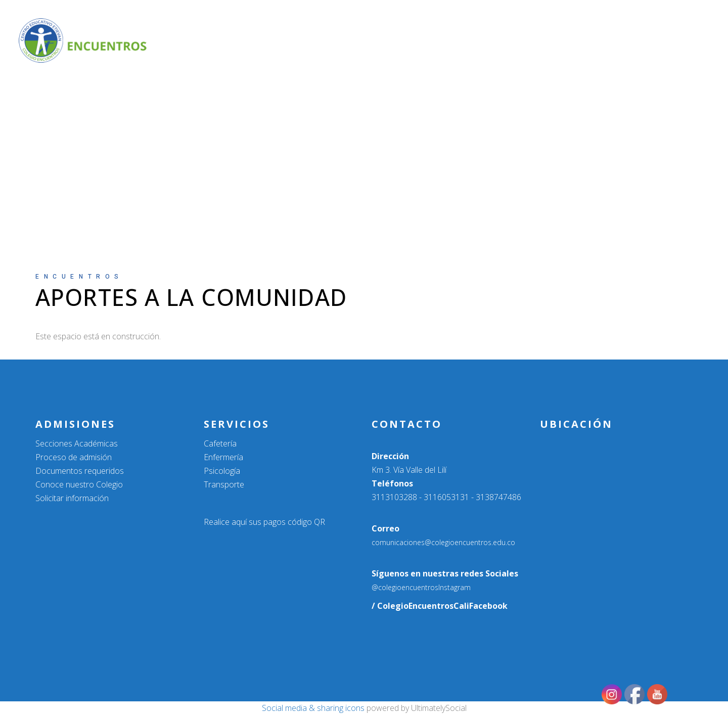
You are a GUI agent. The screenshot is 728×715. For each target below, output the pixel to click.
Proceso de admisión (74, 457)
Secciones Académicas (77, 443)
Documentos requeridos (80, 471)
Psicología (222, 471)
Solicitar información (72, 498)
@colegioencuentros (405, 587)
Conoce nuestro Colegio (79, 484)
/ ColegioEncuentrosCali (420, 606)
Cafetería (220, 443)
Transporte (224, 484)
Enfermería (223, 457)
